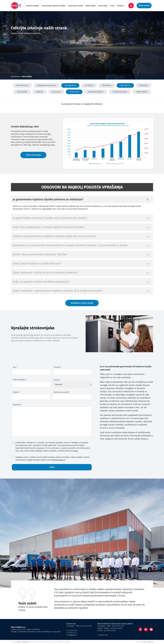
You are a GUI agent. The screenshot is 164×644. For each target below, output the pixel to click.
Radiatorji (143, 85)
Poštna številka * (20, 380)
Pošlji (52, 467)
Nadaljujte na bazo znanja (82, 303)
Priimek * (57, 367)
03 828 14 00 (103, 635)
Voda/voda (74, 92)
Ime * (15, 367)
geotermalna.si (59, 460)
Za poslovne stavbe (76, 6)
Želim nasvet (144, 6)
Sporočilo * (17, 405)
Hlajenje (40, 92)
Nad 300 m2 (125, 85)
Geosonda (56, 92)
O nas (112, 6)
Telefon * (17, 392)
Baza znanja (103, 6)
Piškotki (35, 642)
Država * (57, 380)
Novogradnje (70, 85)
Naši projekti (91, 6)
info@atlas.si (72, 635)
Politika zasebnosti (64, 642)
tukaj (76, 451)
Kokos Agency (148, 642)
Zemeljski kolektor (96, 92)
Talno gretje (22, 92)
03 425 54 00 (72, 631)
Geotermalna (16, 77)
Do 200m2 (89, 85)
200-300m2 (107, 85)
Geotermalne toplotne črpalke (54, 6)
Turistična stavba (120, 92)
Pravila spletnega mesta (47, 642)
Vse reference (22, 85)
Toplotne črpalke (33, 6)
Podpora (120, 6)
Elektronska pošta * (62, 392)
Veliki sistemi (142, 92)
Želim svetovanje (33, 155)
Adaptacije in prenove (47, 85)
